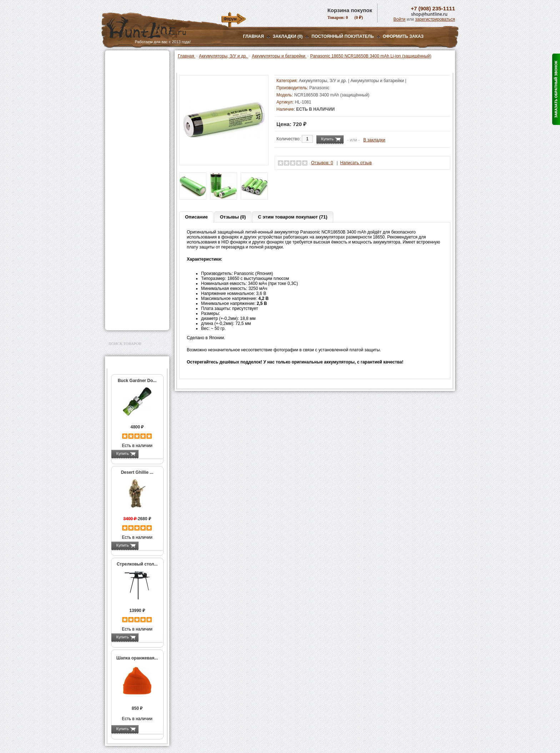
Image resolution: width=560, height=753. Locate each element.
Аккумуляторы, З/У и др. (136, 163)
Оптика (117, 77)
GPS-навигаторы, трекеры (128, 212)
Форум (230, 19)
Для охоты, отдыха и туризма (132, 276)
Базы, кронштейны (130, 95)
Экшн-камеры (124, 201)
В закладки (374, 140)
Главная (254, 36)
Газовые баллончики (132, 60)
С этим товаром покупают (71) (292, 217)
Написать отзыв (356, 163)
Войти (400, 19)
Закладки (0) (288, 36)
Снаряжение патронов (133, 145)
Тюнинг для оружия (131, 255)
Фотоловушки (124, 192)
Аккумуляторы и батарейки (133, 173)
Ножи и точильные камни (137, 287)
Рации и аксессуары (131, 104)
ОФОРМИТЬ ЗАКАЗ (403, 36)
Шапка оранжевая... (137, 658)
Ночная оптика (125, 86)
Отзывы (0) (233, 217)
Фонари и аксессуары (133, 154)
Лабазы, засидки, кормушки (128, 125)
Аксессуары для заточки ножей (136, 298)
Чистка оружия (126, 264)
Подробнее (151, 453)
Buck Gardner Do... (137, 381)
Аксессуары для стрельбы (127, 235)
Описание (196, 217)
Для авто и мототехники (135, 310)
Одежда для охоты (129, 224)
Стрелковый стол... (137, 564)
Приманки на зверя (130, 136)
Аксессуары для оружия (136, 246)
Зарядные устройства (137, 183)
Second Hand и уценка (133, 319)
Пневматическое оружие (136, 69)
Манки (116, 113)
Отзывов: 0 (322, 163)
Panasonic (319, 88)
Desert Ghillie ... (137, 472)
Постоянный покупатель (342, 36)
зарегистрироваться (435, 19)
